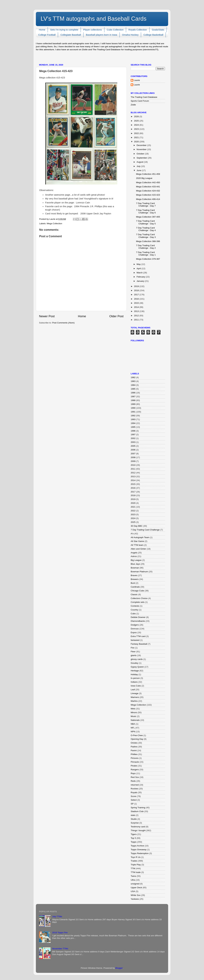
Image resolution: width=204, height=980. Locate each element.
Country (134, 610)
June (139, 170)
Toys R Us (136, 857)
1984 (133, 385)
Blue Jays (135, 564)
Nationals (135, 720)
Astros (134, 556)
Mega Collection (54, 223)
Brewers (135, 579)
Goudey (134, 663)
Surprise (135, 823)
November (142, 149)
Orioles (134, 743)
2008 (133, 457)
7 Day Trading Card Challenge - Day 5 (146, 222)
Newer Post (47, 316)
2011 (137, 320)
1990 (133, 408)
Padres (134, 747)
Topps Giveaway (139, 850)
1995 (133, 427)
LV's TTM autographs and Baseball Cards (94, 19)
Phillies (134, 754)
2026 (137, 116)
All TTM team (137, 545)
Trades (134, 861)
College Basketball (153, 35)
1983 (133, 381)
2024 (137, 125)
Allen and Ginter (138, 549)
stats (133, 815)
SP (132, 804)
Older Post (116, 316)
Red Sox (135, 777)
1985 (133, 389)
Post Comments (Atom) (63, 323)
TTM (133, 868)
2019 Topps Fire (60, 933)
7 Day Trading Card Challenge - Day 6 (146, 211)
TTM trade (136, 872)
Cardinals (135, 587)
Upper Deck (136, 888)
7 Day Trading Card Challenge (145, 530)
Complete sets (138, 602)
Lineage (135, 693)
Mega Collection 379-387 (148, 259)
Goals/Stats (158, 30)
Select (134, 800)
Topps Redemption (140, 853)
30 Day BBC (137, 526)
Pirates (134, 766)
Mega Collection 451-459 (148, 174)
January (141, 281)
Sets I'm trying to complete (64, 30)
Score (133, 796)
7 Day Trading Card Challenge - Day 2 (146, 247)
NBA (133, 724)
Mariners (135, 697)
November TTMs (60, 949)
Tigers (134, 834)
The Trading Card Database (144, 97)
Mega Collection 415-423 (148, 195)
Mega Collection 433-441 (148, 187)
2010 (133, 465)
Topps (134, 842)
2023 (137, 129)
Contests (135, 606)
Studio (134, 819)
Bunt (133, 583)
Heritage (135, 671)
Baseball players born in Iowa (102, 35)
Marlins (134, 701)
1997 (133, 435)
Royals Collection (138, 30)
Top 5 (133, 838)
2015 (137, 303)
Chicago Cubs (137, 591)
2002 (133, 438)
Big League (136, 560)
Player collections (93, 30)
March (140, 273)
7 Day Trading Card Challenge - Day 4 (146, 229)
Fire (133, 648)
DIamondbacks (138, 621)
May (139, 264)
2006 (133, 450)
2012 (137, 316)
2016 (137, 299)
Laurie (137, 80)
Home (42, 30)
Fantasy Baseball (139, 644)
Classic (134, 594)
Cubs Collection (115, 30)
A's (132, 534)
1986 (133, 393)
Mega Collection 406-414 (148, 199)
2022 (137, 133)
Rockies (135, 789)
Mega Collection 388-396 (148, 241)
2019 (137, 286)
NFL (133, 728)
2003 (133, 442)
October (141, 154)
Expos (134, 632)
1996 (133, 431)
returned (135, 785)
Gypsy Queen (137, 667)
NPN (133, 732)
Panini (134, 750)
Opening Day (137, 739)
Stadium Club (137, 811)
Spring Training (138, 808)
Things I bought (138, 830)
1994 (133, 423)
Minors (134, 712)
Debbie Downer (138, 617)
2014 (137, 307)
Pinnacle (135, 762)
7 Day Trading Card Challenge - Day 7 (146, 205)
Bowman (135, 568)
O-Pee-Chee (137, 735)
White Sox (136, 895)
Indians (134, 682)
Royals (134, 792)
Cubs (133, 614)
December (142, 145)
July (139, 166)
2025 (137, 121)
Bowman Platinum (139, 572)
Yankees (135, 899)
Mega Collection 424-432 (148, 191)
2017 (137, 295)
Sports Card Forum (140, 101)
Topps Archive (137, 846)
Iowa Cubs (136, 686)
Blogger (119, 968)
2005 (133, 446)
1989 (133, 404)
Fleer (133, 652)
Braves (134, 575)
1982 (133, 377)
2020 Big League (144, 178)
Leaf (133, 690)
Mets (133, 709)
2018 (137, 290)
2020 (137, 142)
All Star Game (137, 541)
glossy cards (137, 659)
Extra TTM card (138, 636)
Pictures (135, 758)
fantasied (135, 640)
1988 (133, 400)
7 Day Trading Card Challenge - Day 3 (146, 236)
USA (133, 891)
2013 (137, 311)
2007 (133, 454)
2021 (137, 137)
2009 (133, 461)
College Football (47, 35)
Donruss (135, 629)
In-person (135, 678)
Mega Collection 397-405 (148, 217)
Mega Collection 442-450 (148, 182)
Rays (133, 773)
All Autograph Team (140, 537)
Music (133, 716)
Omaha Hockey (130, 35)
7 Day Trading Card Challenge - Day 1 (146, 254)
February (141, 277)
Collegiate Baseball (71, 35)
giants (134, 655)
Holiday (134, 674)
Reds (133, 781)
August (140, 162)
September (142, 158)
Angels (134, 553)
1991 (133, 412)
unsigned (135, 884)
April (139, 268)
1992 (133, 416)
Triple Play (136, 865)
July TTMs (57, 916)
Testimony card (138, 827)
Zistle (133, 105)
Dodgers (135, 625)
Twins (133, 876)
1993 (133, 419)
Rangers (135, 770)
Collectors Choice (139, 598)
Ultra (133, 880)
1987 (133, 397)
